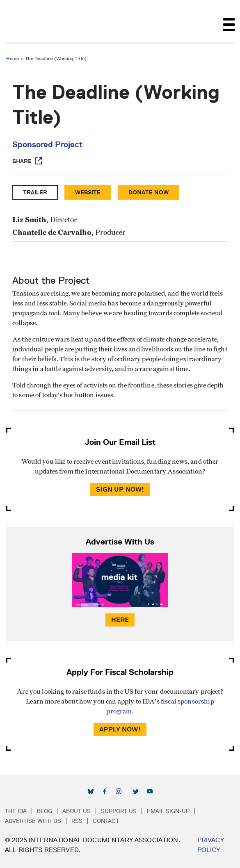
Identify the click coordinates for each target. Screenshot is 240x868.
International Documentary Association (20, 21)
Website (88, 192)
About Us (77, 811)
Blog (45, 811)
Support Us (119, 811)
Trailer (35, 192)
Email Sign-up (168, 811)
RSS (77, 821)
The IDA (16, 811)
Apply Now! (120, 729)
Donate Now (149, 192)
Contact (106, 821)
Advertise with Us (33, 821)
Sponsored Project (47, 144)
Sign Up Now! (120, 489)
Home (13, 58)
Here (120, 620)
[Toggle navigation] (229, 21)
